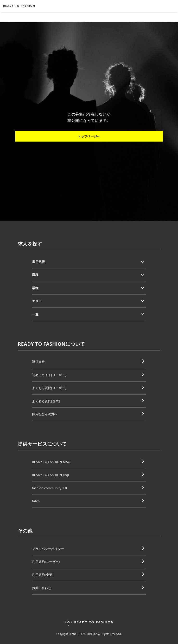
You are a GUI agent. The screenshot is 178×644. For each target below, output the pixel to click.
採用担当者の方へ (45, 414)
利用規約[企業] (43, 575)
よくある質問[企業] (46, 401)
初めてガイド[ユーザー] (49, 375)
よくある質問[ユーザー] (49, 388)
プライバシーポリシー (48, 549)
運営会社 (38, 362)
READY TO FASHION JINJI (51, 475)
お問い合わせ (42, 588)
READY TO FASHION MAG (51, 462)
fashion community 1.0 (49, 488)
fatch (36, 501)
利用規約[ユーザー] (46, 562)
